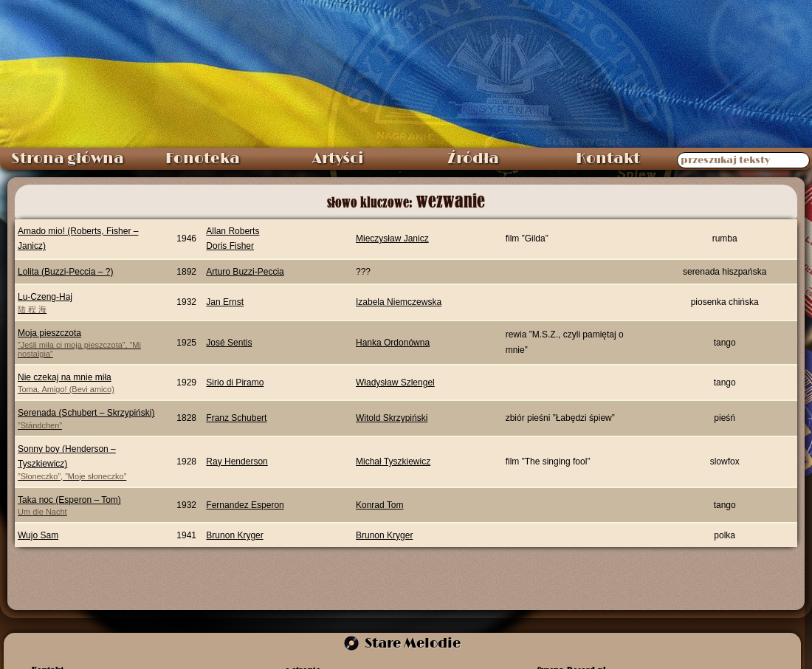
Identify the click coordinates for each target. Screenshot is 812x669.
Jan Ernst (225, 302)
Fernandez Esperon (245, 505)
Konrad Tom (379, 505)
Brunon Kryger (234, 535)
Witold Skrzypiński (392, 418)
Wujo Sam (38, 535)
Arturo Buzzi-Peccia (245, 272)
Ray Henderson (237, 462)
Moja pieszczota (87, 343)
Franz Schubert (236, 418)
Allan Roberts (233, 231)
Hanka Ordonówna (393, 343)
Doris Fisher (230, 246)
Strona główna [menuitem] (68, 159)
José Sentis (229, 343)
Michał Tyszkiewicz (393, 462)
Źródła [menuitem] (473, 159)
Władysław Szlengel (395, 382)
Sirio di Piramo (235, 382)
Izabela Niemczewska (399, 302)
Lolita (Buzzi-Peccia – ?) (65, 272)
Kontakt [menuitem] (608, 159)
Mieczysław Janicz (392, 239)
